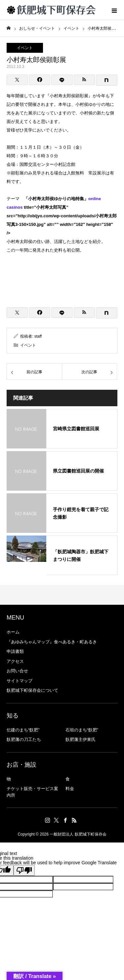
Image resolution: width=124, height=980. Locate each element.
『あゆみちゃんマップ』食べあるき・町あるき (52, 642)
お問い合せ (17, 671)
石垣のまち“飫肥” (82, 730)
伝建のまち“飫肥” (23, 730)
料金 (70, 789)
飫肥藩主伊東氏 (81, 739)
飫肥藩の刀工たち (24, 739)
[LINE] (62, 80)
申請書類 (15, 651)
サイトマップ (20, 681)
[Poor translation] (24, 870)
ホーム (13, 632)
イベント (25, 48)
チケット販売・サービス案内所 (32, 792)
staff (38, 336)
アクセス (15, 661)
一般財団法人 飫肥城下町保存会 (78, 834)
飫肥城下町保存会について (32, 690)
